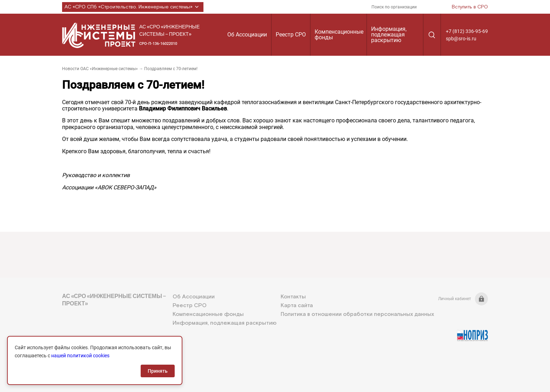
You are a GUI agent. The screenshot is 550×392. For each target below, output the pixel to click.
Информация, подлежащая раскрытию (389, 35)
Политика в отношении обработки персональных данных (357, 314)
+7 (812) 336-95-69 (467, 31)
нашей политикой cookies (80, 356)
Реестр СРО (291, 35)
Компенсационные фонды (339, 35)
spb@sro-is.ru (461, 39)
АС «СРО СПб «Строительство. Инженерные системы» (133, 7)
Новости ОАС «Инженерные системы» (100, 69)
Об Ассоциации (247, 35)
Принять (158, 371)
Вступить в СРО (470, 7)
